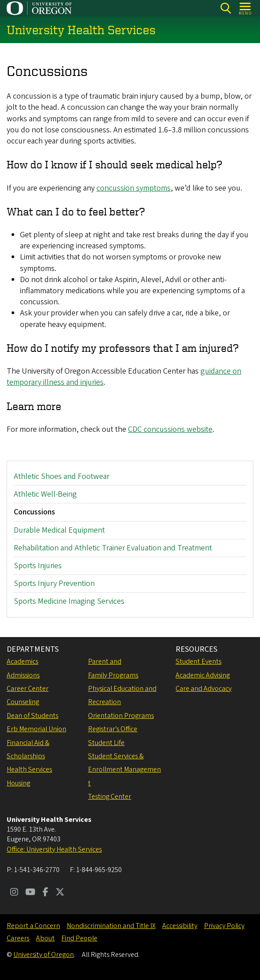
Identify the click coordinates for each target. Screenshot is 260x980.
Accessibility (180, 926)
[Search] (226, 8)
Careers (18, 938)
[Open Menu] (246, 8)
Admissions (23, 675)
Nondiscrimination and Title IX (111, 926)
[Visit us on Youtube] (30, 893)
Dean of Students (32, 716)
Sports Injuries (38, 565)
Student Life (106, 743)
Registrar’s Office (113, 729)
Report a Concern (33, 926)
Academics (22, 661)
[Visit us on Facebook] (46, 893)
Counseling (23, 702)
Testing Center (110, 797)
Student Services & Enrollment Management (124, 770)
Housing (18, 783)
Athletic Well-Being (45, 494)
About (45, 938)
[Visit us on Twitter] (60, 893)
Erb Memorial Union (36, 729)
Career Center (28, 689)
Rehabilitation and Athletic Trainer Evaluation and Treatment (113, 548)
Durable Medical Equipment (59, 530)
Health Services (29, 769)
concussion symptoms (134, 188)
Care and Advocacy (204, 689)
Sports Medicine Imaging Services (69, 601)
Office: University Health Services (54, 849)
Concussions (34, 512)
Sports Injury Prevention (54, 584)
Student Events (198, 661)
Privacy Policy (224, 926)
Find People (79, 938)
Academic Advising (203, 675)
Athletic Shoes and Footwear (62, 476)
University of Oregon (44, 955)
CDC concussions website (170, 429)
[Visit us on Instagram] (14, 893)
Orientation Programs (121, 716)
